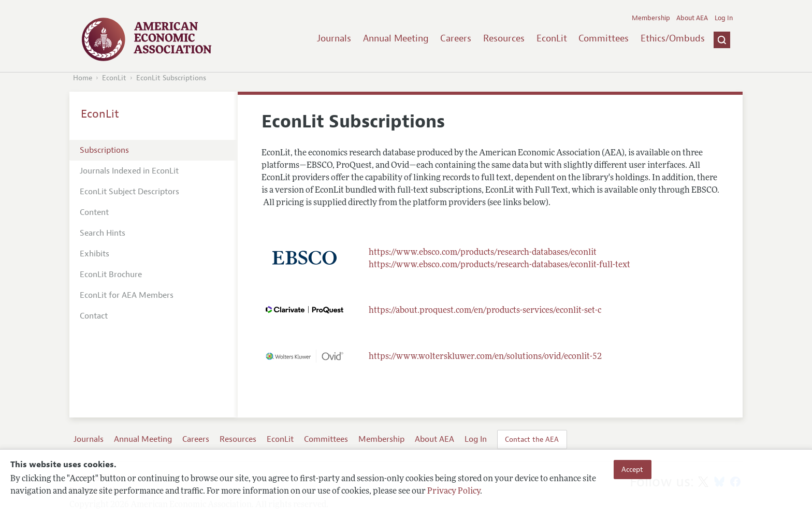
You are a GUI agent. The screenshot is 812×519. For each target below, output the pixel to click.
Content (94, 212)
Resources (504, 38)
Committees (604, 38)
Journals (334, 38)
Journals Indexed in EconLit (129, 171)
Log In (724, 18)
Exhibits (95, 254)
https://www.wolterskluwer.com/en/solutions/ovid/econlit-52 (485, 357)
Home (83, 78)
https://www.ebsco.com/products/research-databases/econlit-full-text (499, 265)
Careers (456, 38)
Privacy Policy (454, 492)
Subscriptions (104, 150)
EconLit (552, 38)
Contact (94, 316)
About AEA (692, 18)
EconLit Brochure (111, 275)
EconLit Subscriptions (171, 78)
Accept (632, 469)
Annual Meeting (396, 38)
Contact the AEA (532, 439)
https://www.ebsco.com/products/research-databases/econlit (483, 253)
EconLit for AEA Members (127, 295)
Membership (651, 18)
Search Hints (103, 233)
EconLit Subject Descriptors (129, 192)
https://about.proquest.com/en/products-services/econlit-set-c (485, 311)
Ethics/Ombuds (673, 38)
